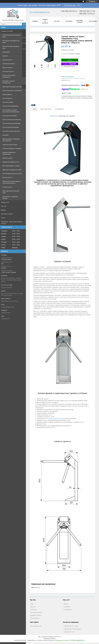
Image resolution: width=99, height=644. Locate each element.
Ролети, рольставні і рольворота (9, 76)
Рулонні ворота (7, 177)
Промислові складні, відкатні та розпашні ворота (12, 182)
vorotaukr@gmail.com (8, 307)
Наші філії (5, 135)
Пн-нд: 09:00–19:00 (36, 626)
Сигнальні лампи (8, 102)
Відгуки (3, 210)
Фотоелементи (7, 98)
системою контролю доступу (55, 419)
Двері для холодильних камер (12, 170)
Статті (3, 218)
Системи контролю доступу (11, 131)
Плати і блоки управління (11, 106)
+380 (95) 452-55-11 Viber (71, 626)
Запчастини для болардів (11, 127)
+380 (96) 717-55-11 (69, 632)
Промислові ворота (9, 64)
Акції (32, 604)
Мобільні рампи (7, 158)
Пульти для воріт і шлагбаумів (12, 91)
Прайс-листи (5, 202)
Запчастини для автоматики (12, 119)
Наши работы (35, 618)
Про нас (4, 206)
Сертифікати (68, 610)
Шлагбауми (6, 52)
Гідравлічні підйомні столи (11, 162)
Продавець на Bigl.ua (49, 639)
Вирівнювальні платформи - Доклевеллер (11, 140)
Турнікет (5, 56)
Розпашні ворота (8, 71)
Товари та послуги (7, 31)
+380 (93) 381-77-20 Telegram (72, 629)
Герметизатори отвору (10, 145)
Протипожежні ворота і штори (12, 174)
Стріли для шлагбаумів (10, 116)
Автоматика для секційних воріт (11, 47)
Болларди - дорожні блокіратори (9, 82)
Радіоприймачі (7, 94)
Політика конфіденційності (78, 640)
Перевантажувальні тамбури (12, 148)
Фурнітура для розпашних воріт (11, 192)
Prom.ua (59, 637)
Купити (70, 60)
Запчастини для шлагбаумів (11, 123)
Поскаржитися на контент (62, 640)
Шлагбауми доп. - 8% (72, 5)
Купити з (70, 64)
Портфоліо (67, 607)
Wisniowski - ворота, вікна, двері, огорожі (12, 223)
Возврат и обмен (36, 615)
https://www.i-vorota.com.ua (10, 301)
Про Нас (33, 607)
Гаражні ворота (7, 60)
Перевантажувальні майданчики (9, 153)
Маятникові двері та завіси (11, 166)
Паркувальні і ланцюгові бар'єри (10, 197)
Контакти (69, 21)
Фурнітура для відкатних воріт (12, 87)
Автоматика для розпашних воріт (11, 36)
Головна (35, 21)
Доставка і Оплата (36, 612)
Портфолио (93, 21)
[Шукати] (24, 24)
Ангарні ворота (7, 187)
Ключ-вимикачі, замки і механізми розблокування (11, 111)
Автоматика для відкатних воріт (11, 42)
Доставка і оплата (7, 214)
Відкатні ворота (8, 68)
